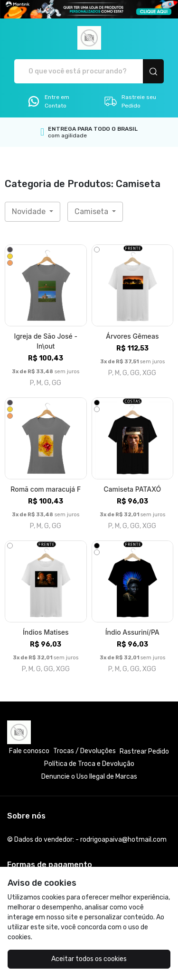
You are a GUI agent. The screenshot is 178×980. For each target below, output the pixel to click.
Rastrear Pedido (144, 751)
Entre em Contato (48, 101)
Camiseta (92, 211)
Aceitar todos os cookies (89, 959)
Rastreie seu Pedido (130, 101)
